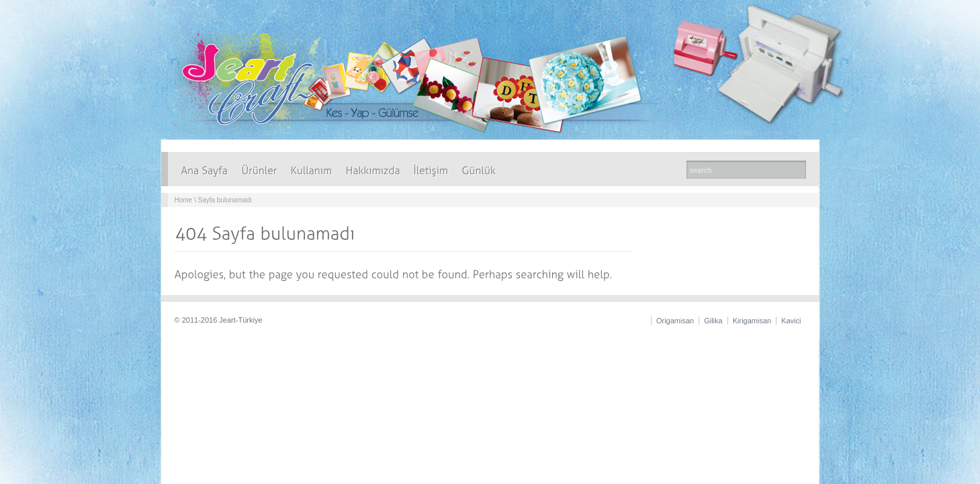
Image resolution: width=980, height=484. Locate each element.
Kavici (791, 321)
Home (184, 200)
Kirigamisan (752, 321)
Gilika (713, 321)
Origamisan (675, 321)
